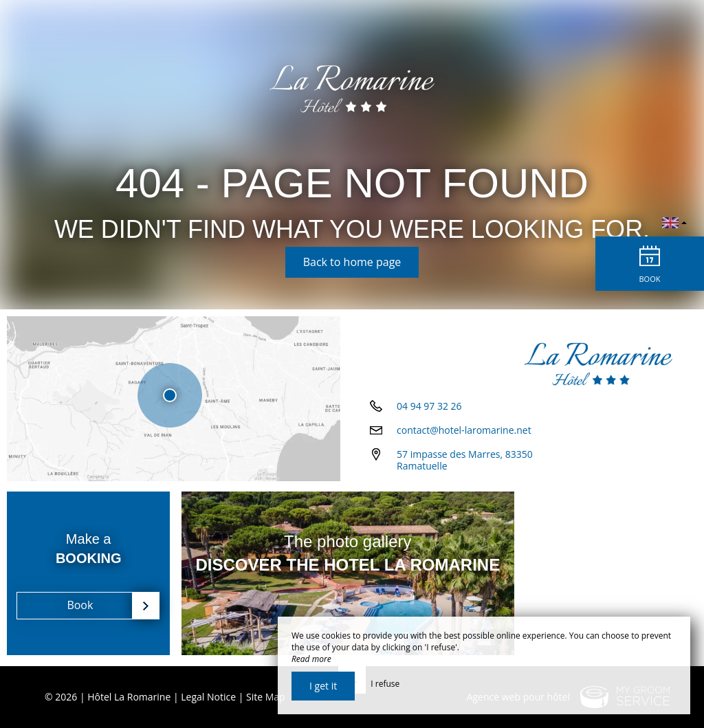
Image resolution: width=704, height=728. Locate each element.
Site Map (266, 697)
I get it (323, 686)
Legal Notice (208, 697)
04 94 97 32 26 (429, 411)
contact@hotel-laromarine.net (464, 435)
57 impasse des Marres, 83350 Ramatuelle (465, 465)
